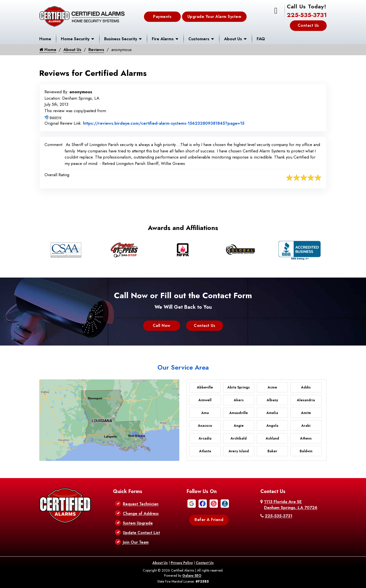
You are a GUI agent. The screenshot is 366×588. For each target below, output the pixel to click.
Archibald (239, 438)
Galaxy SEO (192, 575)
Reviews (96, 50)
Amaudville (239, 413)
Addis (306, 387)
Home (45, 39)
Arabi (306, 426)
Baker (272, 451)
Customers (199, 39)
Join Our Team (136, 542)
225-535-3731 (307, 15)
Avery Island (239, 451)
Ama (205, 413)
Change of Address (141, 514)
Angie (239, 426)
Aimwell (205, 400)
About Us (233, 39)
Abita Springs (239, 387)
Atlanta (205, 451)
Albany (272, 400)
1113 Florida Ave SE (291, 505)
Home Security (75, 39)
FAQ (261, 39)
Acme (272, 387)
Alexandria (306, 400)
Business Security (121, 39)
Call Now (162, 326)
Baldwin (306, 451)
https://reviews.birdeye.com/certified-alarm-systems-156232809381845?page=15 (164, 123)
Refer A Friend (209, 520)
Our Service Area (183, 367)
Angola (272, 426)
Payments (162, 17)
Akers (239, 400)
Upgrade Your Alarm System (214, 17)
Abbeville (205, 387)
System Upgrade (138, 523)
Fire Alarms (163, 39)
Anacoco (205, 426)
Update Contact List (141, 533)
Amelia (272, 413)
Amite (306, 413)
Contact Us (308, 25)
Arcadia (205, 438)
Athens (306, 438)
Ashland (272, 438)
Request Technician (141, 504)
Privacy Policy (182, 563)
